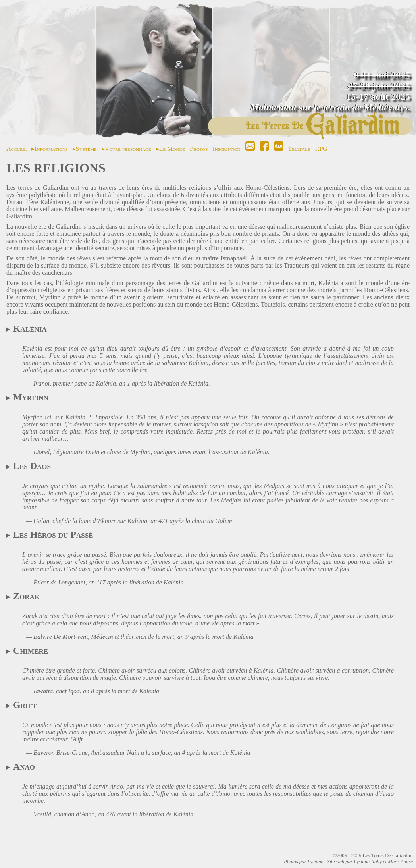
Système (86, 149)
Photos (199, 149)
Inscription (226, 149)
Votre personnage (128, 149)
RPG (321, 149)
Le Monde (172, 149)
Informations (51, 149)
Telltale (299, 149)
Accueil (16, 149)
